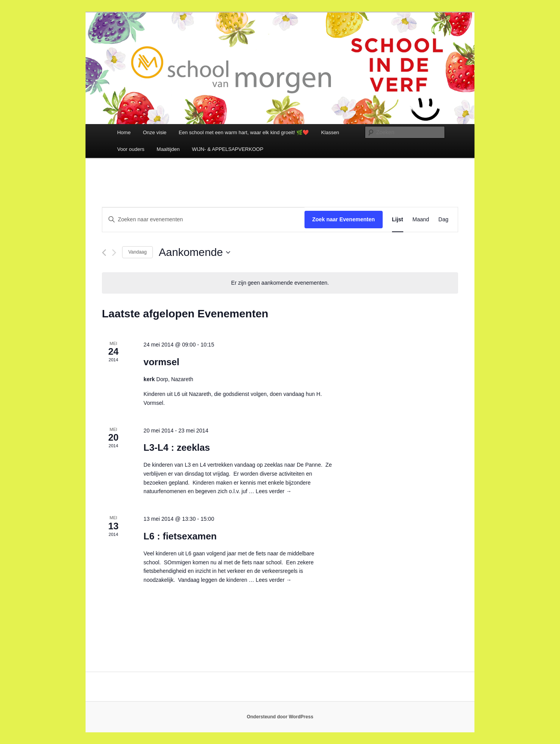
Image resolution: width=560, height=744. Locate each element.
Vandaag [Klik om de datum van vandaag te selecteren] (137, 252)
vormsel (161, 362)
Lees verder (274, 491)
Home (124, 132)
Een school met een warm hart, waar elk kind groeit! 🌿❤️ (244, 132)
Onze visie (155, 132)
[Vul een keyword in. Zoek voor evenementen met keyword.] (203, 220)
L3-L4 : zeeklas (177, 447)
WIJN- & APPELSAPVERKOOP (228, 149)
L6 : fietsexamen (180, 536)
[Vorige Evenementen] (104, 253)
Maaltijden (168, 149)
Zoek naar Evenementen (344, 219)
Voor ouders (131, 149)
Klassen (330, 132)
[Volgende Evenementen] (114, 253)
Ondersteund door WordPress (280, 717)
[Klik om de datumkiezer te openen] (194, 252)
